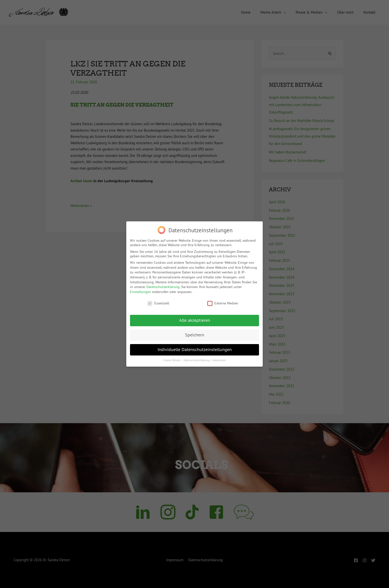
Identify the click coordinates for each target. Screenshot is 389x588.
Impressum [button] (219, 360)
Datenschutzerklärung (163, 287)
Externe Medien (223, 303)
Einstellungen (141, 292)
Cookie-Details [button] (172, 360)
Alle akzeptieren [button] (195, 320)
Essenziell (158, 303)
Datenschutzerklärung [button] (197, 360)
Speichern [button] (195, 335)
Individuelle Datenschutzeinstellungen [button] (195, 350)
